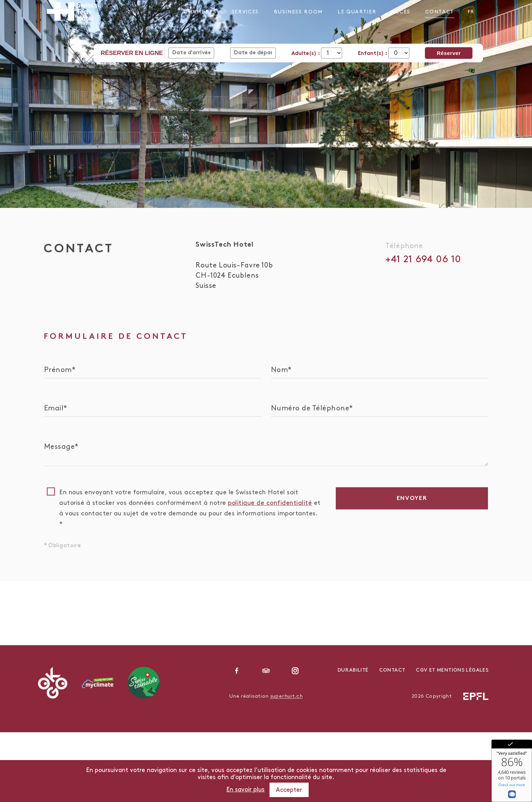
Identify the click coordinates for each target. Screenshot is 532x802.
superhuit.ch (286, 696)
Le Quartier (357, 12)
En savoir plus (245, 790)
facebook (237, 671)
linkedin (266, 671)
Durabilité (353, 670)
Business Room (298, 12)
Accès (401, 12)
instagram (295, 671)
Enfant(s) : (373, 54)
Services (245, 12)
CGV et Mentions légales (452, 670)
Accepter (289, 790)
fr (471, 12)
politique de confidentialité (270, 509)
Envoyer (412, 504)
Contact (440, 12)
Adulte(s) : (306, 54)
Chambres (200, 12)
